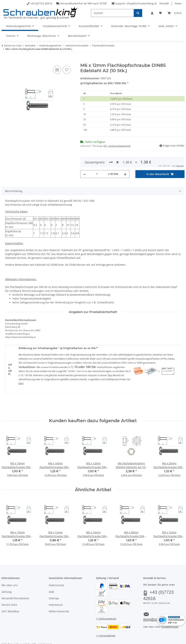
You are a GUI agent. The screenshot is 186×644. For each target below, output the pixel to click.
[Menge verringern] (85, 161)
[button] (152, 13)
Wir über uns (10, 572)
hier (21, 370)
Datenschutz (57, 572)
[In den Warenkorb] (4, 61)
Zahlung (7, 578)
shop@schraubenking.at (142, 3)
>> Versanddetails (106, 622)
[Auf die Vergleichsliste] (57, 70)
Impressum (56, 591)
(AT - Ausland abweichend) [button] (117, 146)
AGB (51, 578)
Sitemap (54, 585)
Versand (47, 631)
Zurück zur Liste (13, 45)
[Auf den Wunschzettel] (67, 70)
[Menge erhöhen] (125, 161)
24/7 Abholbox (10, 598)
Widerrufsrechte (59, 598)
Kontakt (164, 3)
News (178, 3)
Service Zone (9, 591)
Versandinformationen (15, 585)
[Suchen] (112, 13)
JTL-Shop (168, 640)
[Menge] (97, 161)
